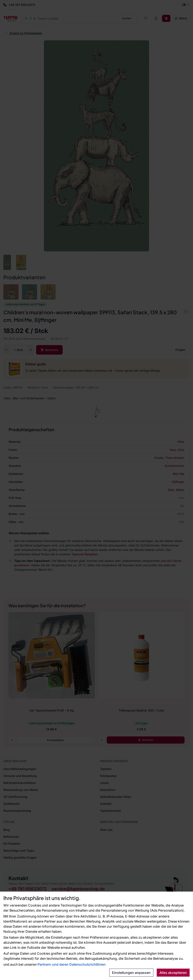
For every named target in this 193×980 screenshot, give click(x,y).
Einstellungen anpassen (131, 973)
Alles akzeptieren (173, 973)
